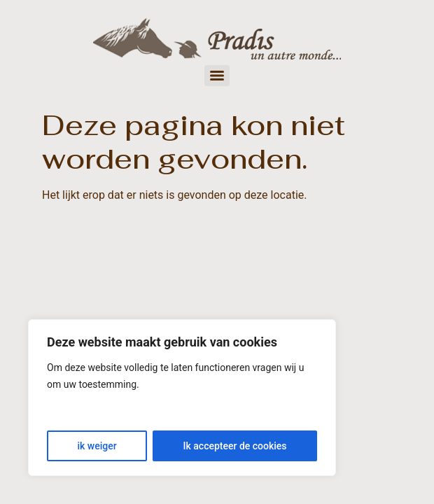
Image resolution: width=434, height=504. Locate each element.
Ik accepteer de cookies (235, 446)
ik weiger (97, 446)
